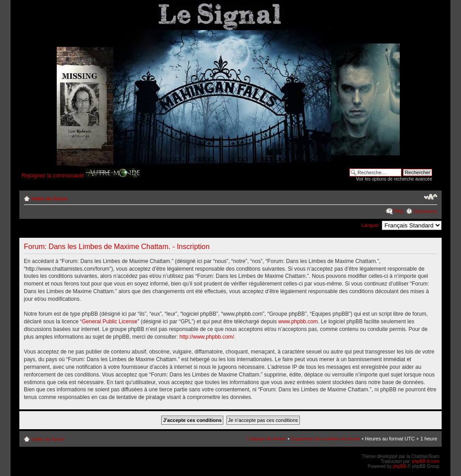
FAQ (398, 211)
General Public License (110, 322)
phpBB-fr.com (426, 461)
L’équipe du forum (266, 439)
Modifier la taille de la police (431, 197)
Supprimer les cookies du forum (326, 439)
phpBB (399, 466)
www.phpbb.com (298, 322)
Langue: (371, 225)
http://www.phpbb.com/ (207, 337)
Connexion (425, 211)
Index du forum (49, 199)
